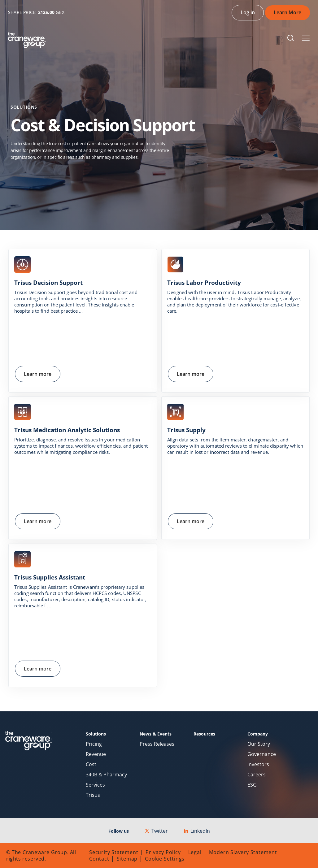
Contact (99, 859)
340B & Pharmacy (106, 775)
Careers (257, 775)
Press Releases (157, 744)
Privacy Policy (163, 852)
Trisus (93, 795)
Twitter (156, 831)
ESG (252, 785)
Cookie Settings (165, 859)
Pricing (94, 744)
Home (18, 172)
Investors (258, 764)
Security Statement (114, 852)
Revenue (96, 754)
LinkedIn (197, 831)
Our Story (259, 744)
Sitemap (127, 859)
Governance (262, 754)
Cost (91, 764)
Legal (195, 852)
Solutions (48, 172)
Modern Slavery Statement (243, 852)
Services (95, 785)
